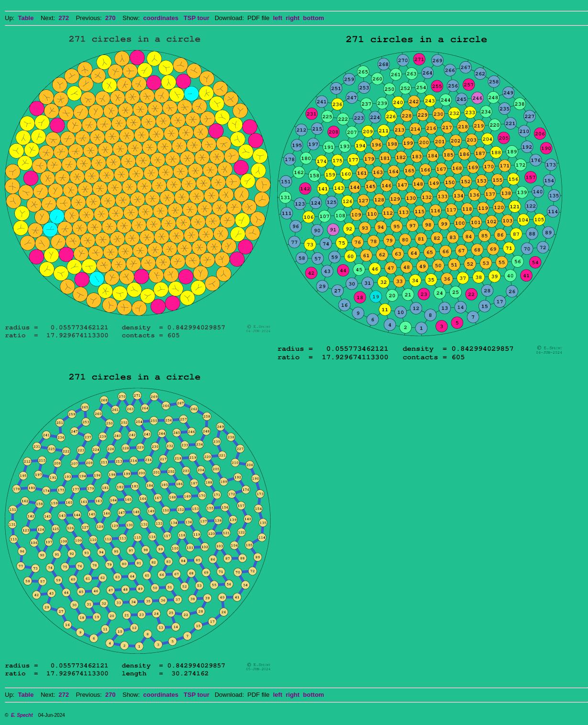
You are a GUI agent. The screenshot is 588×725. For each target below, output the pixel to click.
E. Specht (22, 715)
